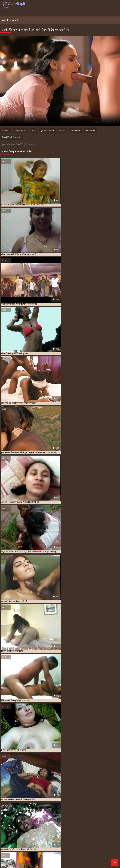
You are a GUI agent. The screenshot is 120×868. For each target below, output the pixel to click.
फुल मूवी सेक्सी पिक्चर (9, 848)
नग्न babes (6, 131)
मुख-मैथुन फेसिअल (47, 131)
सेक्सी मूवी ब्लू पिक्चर (43, 859)
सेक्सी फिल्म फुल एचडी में (74, 852)
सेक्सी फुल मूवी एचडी (26, 855)
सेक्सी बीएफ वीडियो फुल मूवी (61, 855)
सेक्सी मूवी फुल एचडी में (48, 857)
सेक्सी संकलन (90, 131)
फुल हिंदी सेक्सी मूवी (89, 848)
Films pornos (66, 864)
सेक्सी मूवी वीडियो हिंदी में (61, 859)
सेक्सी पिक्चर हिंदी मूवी (39, 852)
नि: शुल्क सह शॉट (20, 131)
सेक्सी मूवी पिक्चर (95, 855)
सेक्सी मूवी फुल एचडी (31, 857)
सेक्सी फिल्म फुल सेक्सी (92, 852)
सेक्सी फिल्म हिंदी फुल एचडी (55, 854)
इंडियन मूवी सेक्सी (7, 847)
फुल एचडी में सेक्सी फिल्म (54, 847)
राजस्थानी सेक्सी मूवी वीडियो (49, 850)
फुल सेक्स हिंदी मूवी (24, 848)
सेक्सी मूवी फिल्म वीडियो (15, 857)
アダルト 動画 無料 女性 (84, 864)
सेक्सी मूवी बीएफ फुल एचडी (25, 859)
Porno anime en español (46, 864)
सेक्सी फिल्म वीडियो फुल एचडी (34, 854)
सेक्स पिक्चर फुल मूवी (85, 850)
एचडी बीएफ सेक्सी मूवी (22, 847)
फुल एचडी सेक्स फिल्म (89, 847)
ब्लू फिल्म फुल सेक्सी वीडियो (16, 850)
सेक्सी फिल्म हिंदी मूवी (74, 854)
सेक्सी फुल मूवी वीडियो (42, 855)
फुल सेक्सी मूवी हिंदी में (40, 848)
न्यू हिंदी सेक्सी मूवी (38, 847)
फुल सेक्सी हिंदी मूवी (74, 848)
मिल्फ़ (34, 131)
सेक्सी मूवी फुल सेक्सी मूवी (103, 857)
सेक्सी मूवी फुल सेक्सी (85, 857)
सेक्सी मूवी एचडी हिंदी (80, 855)
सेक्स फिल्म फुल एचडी (101, 850)
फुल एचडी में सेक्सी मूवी (72, 847)
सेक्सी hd (62, 131)
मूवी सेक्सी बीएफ (33, 850)
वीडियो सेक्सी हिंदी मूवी (68, 850)
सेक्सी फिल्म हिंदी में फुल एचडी (93, 854)
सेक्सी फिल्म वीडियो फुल (15, 854)
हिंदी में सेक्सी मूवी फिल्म (9, 864)
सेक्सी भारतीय (75, 131)
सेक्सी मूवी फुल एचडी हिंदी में (67, 857)
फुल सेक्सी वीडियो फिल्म (57, 848)
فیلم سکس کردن (26, 864)
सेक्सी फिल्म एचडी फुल (56, 852)
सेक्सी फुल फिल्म (12, 855)
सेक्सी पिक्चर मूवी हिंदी (22, 852)
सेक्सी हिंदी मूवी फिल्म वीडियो (12, 138)
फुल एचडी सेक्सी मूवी (106, 847)
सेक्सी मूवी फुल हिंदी (8, 859)
